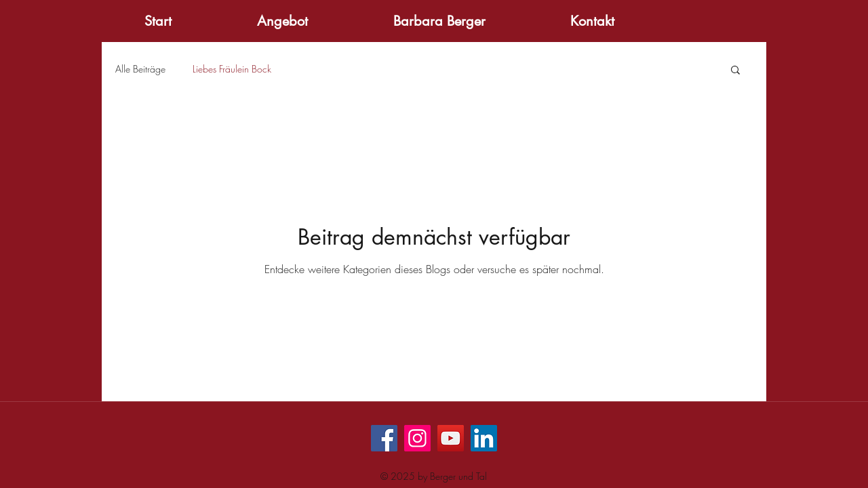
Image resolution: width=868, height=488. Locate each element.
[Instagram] (417, 438)
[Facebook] (384, 438)
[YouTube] (451, 438)
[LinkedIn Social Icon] (484, 438)
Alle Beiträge (140, 69)
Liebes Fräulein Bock (232, 69)
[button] (735, 71)
